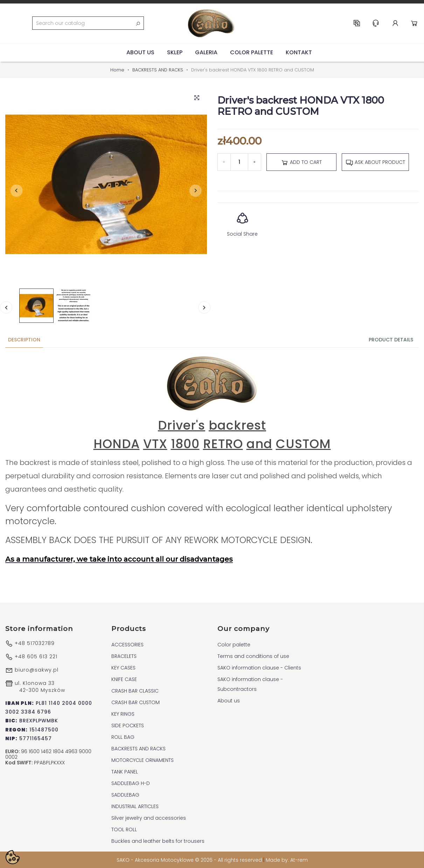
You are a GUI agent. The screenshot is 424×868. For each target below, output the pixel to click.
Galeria (206, 52)
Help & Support (376, 23)
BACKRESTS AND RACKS (138, 748)
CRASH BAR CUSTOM (135, 702)
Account (396, 23)
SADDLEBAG (125, 794)
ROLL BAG (123, 737)
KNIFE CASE (124, 679)
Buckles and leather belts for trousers (158, 841)
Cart (415, 23)
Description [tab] (24, 339)
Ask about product (375, 162)
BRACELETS (124, 656)
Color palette (252, 52)
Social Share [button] (242, 221)
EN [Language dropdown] (357, 23)
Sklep (175, 52)
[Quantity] (239, 161)
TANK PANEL (125, 771)
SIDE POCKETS (128, 725)
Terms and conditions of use (253, 656)
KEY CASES (123, 667)
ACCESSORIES (127, 644)
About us (140, 52)
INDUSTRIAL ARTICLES (135, 806)
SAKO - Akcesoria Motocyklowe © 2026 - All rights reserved (190, 860)
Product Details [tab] (391, 339)
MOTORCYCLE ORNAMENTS (143, 760)
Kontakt (299, 52)
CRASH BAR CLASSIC (135, 690)
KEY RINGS (123, 714)
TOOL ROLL (124, 829)
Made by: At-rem (287, 860)
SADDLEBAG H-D (131, 783)
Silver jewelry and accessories (149, 818)
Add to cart (301, 162)
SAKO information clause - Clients (259, 667)
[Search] (88, 23)
